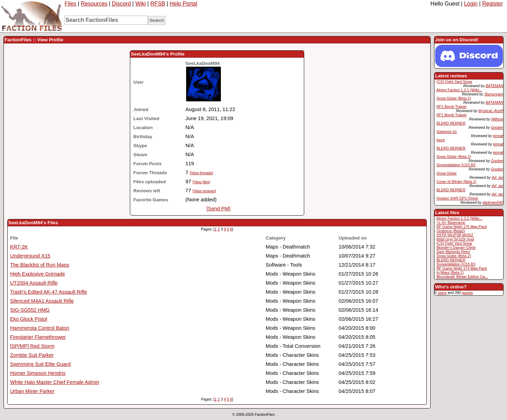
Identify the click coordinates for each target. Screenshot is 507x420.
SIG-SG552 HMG (30, 310)
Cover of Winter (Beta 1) (456, 182)
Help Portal (184, 4)
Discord (121, 4)
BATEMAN (494, 86)
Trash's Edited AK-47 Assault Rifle (48, 292)
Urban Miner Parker (32, 391)
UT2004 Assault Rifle (34, 283)
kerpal (498, 136)
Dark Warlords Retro (453, 252)
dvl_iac (497, 177)
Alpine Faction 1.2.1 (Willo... (459, 90)
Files (70, 4)
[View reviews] (204, 191)
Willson (497, 119)
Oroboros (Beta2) (451, 231)
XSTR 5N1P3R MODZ (455, 235)
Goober (497, 127)
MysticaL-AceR (491, 111)
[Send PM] (218, 209)
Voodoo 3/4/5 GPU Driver (457, 198)
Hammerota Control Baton (40, 328)
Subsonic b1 (447, 132)
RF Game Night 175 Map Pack (462, 227)
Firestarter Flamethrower (38, 337)
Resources (94, 4)
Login (471, 4)
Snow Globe (447, 173)
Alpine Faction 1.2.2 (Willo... (459, 218)
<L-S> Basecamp (451, 222)
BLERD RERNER (451, 123)
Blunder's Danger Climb (456, 247)
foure (441, 140)
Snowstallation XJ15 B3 (456, 165)
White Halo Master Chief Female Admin (55, 382)
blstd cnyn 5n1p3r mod (455, 239)
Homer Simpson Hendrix (38, 373)
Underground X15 (30, 256)
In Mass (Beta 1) (450, 272)
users (442, 293)
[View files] (201, 182)
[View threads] (201, 173)
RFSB (158, 4)
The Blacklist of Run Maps (40, 265)
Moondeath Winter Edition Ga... (462, 277)
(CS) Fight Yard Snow (454, 82)
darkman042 (493, 202)
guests (467, 293)
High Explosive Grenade (38, 274)
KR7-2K (19, 247)
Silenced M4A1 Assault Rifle (42, 301)
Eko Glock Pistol (29, 319)
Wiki (141, 4)
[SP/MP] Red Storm (32, 346)
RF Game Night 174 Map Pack (462, 268)
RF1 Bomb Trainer (452, 107)
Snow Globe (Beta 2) (454, 98)
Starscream (494, 94)
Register (492, 4)
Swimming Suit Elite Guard (40, 364)
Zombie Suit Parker (32, 355)
